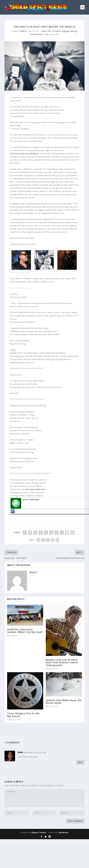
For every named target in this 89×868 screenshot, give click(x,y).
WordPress (64, 832)
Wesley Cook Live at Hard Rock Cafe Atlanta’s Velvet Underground (62, 662)
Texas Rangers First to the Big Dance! (23, 715)
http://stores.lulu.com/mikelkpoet (24, 154)
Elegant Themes (39, 832)
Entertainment (36, 34)
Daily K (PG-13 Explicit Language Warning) (59, 31)
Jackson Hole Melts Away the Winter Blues (64, 702)
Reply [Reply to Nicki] (80, 762)
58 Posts (35, 500)
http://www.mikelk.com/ (35, 489)
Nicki (20, 752)
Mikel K (24, 31)
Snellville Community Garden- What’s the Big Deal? (25, 631)
